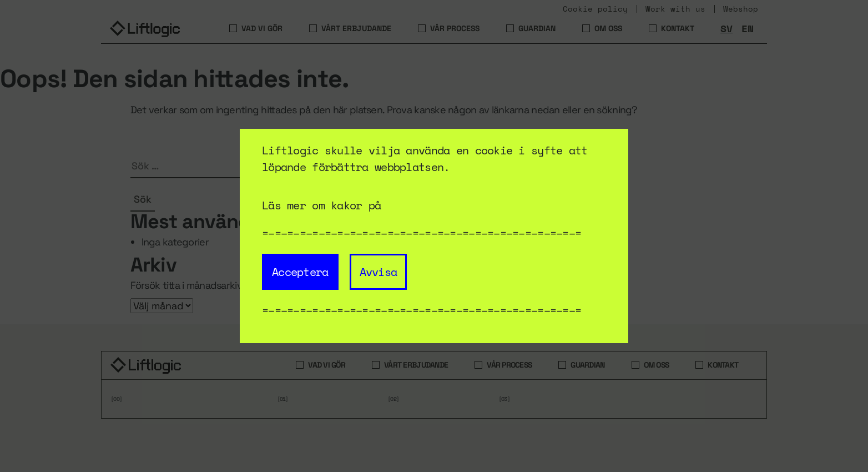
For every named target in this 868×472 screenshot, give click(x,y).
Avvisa (379, 272)
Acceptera (300, 272)
